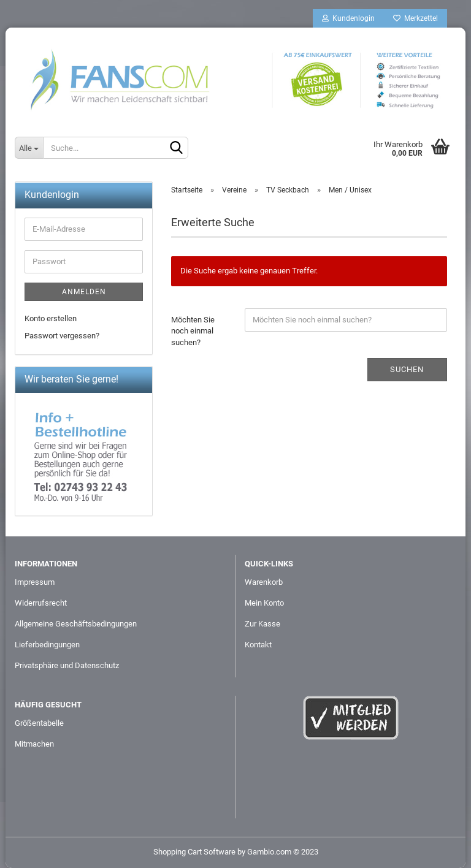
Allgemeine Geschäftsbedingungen (76, 624)
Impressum (35, 582)
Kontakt (258, 645)
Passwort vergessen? (62, 336)
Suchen (407, 369)
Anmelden (84, 292)
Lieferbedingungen (47, 645)
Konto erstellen (51, 318)
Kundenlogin (348, 18)
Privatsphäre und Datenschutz (67, 665)
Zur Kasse (262, 624)
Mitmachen (34, 744)
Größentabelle (39, 723)
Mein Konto (264, 603)
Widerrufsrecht (41, 603)
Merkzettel (415, 18)
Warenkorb (264, 582)
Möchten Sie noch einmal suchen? (193, 331)
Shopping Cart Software (194, 852)
